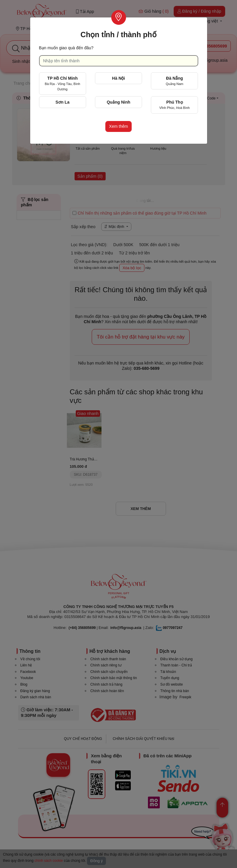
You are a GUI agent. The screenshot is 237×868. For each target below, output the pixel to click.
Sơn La (63, 102)
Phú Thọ (174, 105)
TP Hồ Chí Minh (62, 83)
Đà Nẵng (174, 81)
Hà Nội (119, 78)
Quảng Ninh (119, 102)
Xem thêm (119, 126)
